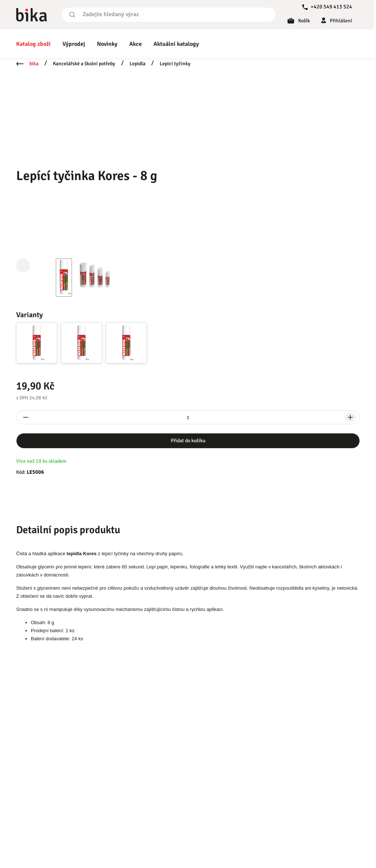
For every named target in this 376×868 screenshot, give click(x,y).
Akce (135, 44)
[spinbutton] (188, 417)
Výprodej (74, 44)
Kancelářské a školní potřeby (84, 64)
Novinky (107, 44)
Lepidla (138, 64)
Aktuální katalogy (176, 44)
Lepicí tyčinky (175, 64)
